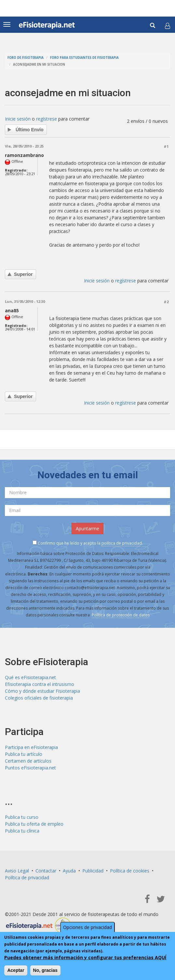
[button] (168, 26)
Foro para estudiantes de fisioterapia (84, 58)
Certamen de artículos (28, 761)
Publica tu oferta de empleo (34, 824)
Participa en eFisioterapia (31, 747)
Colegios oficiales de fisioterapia (39, 698)
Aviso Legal (17, 871)
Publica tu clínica (22, 831)
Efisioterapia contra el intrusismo (40, 684)
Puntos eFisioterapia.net (30, 768)
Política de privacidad (27, 877)
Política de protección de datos (121, 615)
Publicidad (93, 871)
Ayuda (69, 871)
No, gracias (45, 970)
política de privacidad (122, 543)
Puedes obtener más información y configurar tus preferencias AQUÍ (85, 957)
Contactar (46, 871)
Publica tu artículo (24, 754)
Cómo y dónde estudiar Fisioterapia (42, 691)
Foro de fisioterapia (26, 58)
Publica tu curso (22, 817)
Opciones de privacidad (87, 927)
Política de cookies (130, 871)
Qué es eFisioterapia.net (30, 677)
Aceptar (16, 970)
